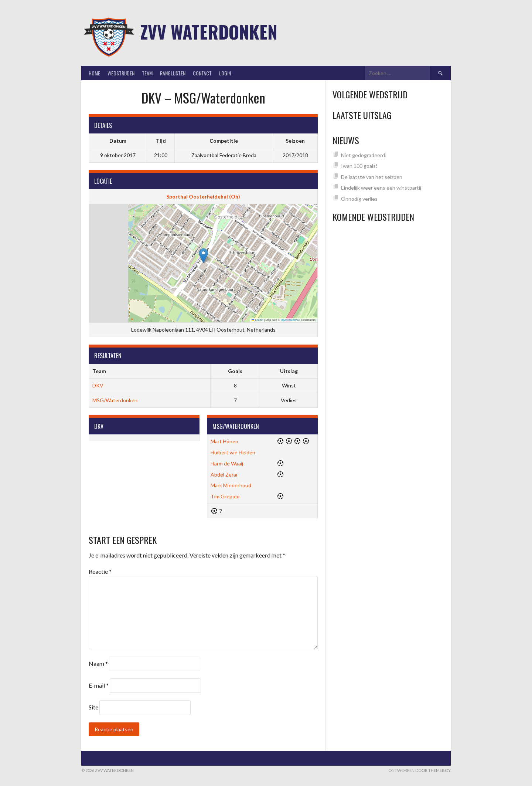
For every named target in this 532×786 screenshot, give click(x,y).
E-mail (99, 685)
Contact (202, 73)
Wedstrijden (121, 73)
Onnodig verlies (359, 199)
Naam (98, 663)
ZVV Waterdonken (209, 32)
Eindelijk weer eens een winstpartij (381, 188)
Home (94, 73)
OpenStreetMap (291, 320)
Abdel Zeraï (224, 475)
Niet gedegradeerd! (364, 155)
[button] (203, 256)
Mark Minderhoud (231, 485)
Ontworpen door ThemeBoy (420, 770)
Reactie (100, 571)
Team (147, 73)
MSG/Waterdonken (115, 400)
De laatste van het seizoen (372, 177)
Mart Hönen (224, 441)
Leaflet (258, 320)
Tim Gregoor (225, 496)
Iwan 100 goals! (359, 166)
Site (93, 707)
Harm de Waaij (227, 463)
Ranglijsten (173, 73)
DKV (98, 385)
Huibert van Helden (233, 452)
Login (225, 73)
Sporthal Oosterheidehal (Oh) (203, 196)
